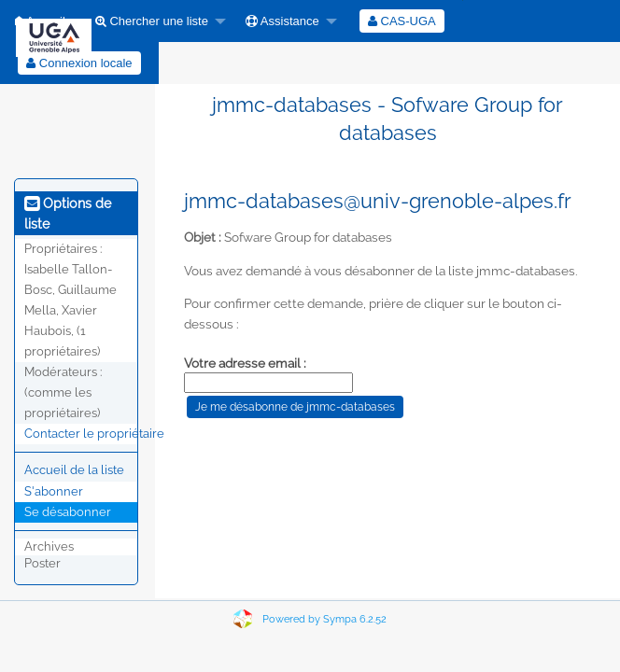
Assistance (282, 21)
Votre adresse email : (245, 363)
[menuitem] (155, 21)
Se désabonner (68, 512)
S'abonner (54, 491)
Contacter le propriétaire (94, 434)
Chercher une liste (152, 21)
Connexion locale (79, 63)
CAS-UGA (402, 21)
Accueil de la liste (74, 470)
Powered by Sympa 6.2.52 (324, 619)
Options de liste (68, 214)
